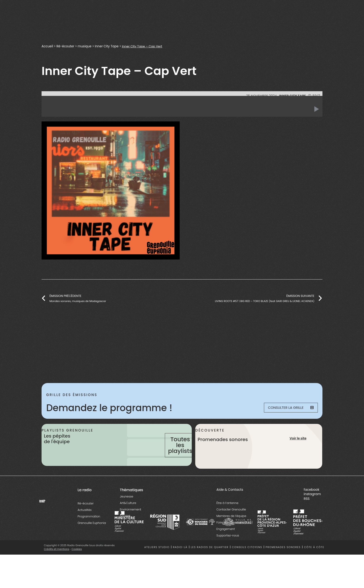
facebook (311, 507)
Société (125, 533)
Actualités (84, 527)
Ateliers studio (157, 565)
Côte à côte (314, 565)
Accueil (47, 46)
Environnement (130, 527)
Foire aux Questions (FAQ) (234, 540)
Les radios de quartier (210, 565)
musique (85, 46)
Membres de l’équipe (231, 533)
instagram (312, 511)
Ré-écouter (65, 46)
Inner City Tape (107, 46)
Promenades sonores (283, 565)
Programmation (89, 534)
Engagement (226, 546)
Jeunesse (126, 514)
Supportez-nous (228, 553)
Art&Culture (128, 520)
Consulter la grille (288, 408)
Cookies (77, 566)
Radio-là (180, 565)
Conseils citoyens (247, 565)
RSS (307, 516)
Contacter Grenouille (231, 527)
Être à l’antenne (227, 520)
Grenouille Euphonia (92, 540)
